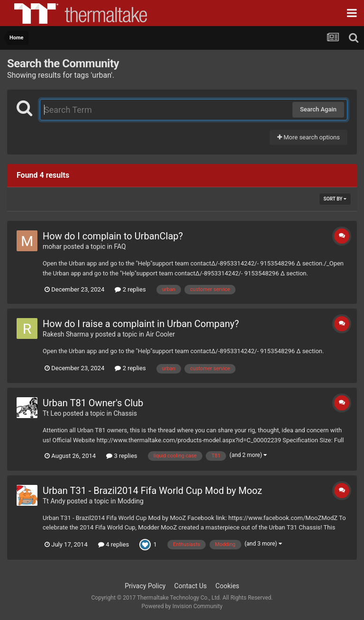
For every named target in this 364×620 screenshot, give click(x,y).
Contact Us (191, 586)
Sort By (335, 199)
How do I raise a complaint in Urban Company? (141, 324)
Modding (131, 501)
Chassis (125, 413)
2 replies (130, 289)
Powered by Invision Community (182, 606)
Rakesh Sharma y (68, 334)
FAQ (120, 246)
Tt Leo (52, 413)
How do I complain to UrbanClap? (113, 236)
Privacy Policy (145, 586)
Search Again (318, 109)
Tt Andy (54, 501)
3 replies (122, 456)
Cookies (227, 586)
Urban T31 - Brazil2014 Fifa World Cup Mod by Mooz (152, 491)
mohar (52, 246)
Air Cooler (160, 334)
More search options (309, 137)
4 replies (114, 544)
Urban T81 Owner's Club (93, 403)
